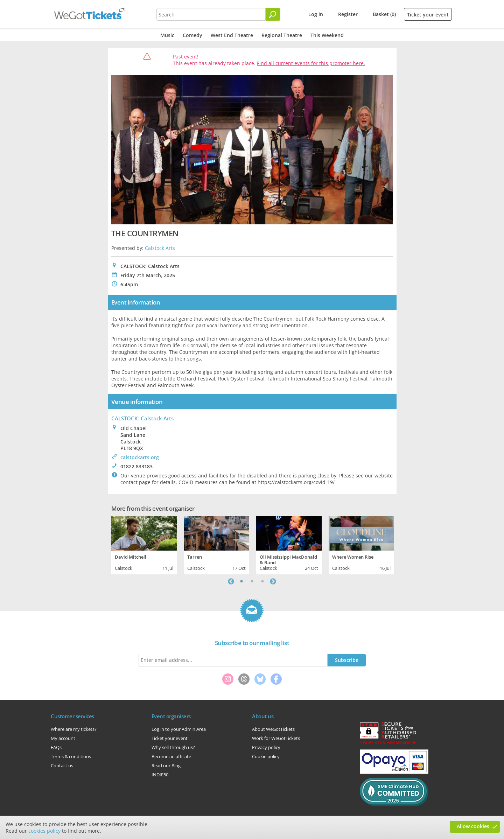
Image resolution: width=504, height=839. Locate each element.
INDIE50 (160, 775)
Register (348, 14)
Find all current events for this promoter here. (311, 63)
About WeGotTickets (273, 729)
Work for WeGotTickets (276, 738)
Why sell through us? (173, 747)
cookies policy (44, 831)
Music (167, 35)
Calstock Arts (160, 248)
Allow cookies (473, 826)
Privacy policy (266, 747)
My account (63, 738)
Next (273, 581)
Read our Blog (166, 765)
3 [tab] (262, 581)
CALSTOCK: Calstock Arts (142, 418)
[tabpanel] (144, 544)
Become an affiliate (171, 756)
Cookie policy (266, 756)
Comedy (192, 35)
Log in (316, 14)
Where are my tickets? (74, 729)
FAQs (56, 747)
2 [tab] (252, 581)
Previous (231, 581)
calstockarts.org (140, 457)
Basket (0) (384, 14)
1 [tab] (241, 581)
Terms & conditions (71, 756)
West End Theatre (232, 35)
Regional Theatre (282, 35)
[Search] (273, 14)
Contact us (62, 765)
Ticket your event (428, 15)
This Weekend (327, 35)
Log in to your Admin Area (179, 729)
